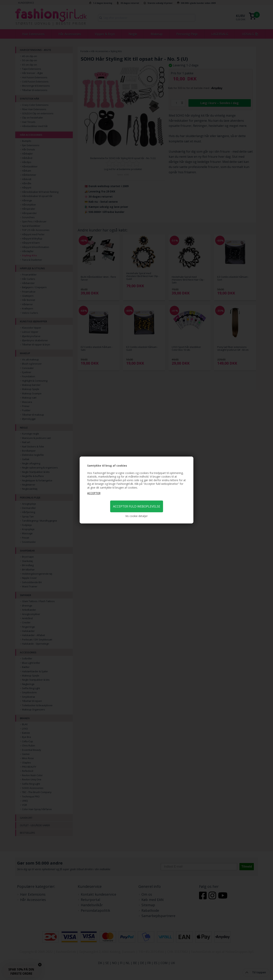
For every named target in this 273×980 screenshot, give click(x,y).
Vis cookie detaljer (136, 516)
